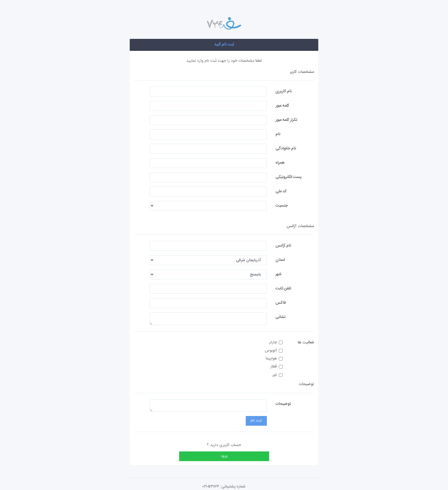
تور (277, 375)
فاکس (281, 303)
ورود (224, 456)
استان (280, 260)
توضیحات (283, 404)
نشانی (280, 317)
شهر (278, 274)
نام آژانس (283, 246)
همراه (280, 163)
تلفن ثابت (283, 288)
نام (278, 134)
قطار (276, 367)
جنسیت (282, 206)
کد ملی (281, 191)
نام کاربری (284, 91)
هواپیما (274, 359)
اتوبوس (274, 351)
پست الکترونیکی (288, 177)
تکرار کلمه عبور (286, 120)
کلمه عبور (282, 106)
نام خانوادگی (286, 148)
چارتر (276, 342)
